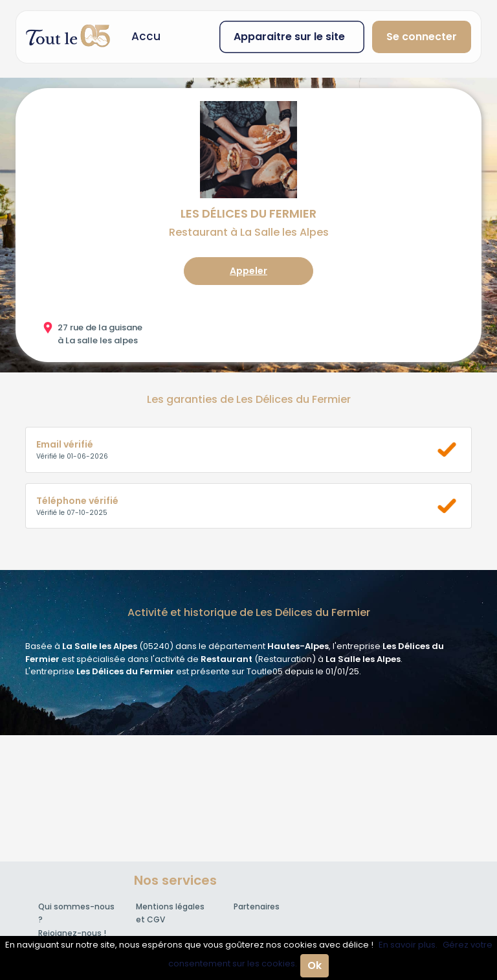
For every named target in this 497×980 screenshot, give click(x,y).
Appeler (248, 271)
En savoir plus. (408, 945)
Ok (315, 965)
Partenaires (257, 906)
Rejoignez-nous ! (72, 933)
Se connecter (422, 37)
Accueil (152, 36)
